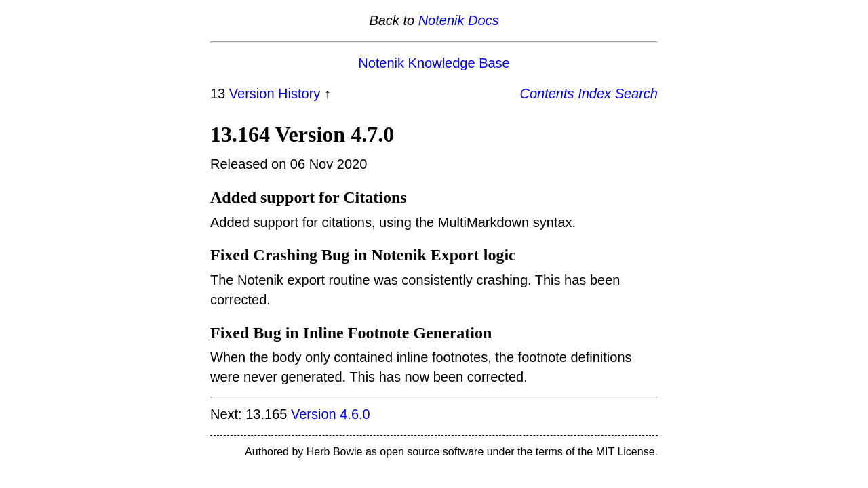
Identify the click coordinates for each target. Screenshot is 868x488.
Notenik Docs (459, 20)
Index (594, 94)
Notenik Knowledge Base (434, 63)
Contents (547, 94)
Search (636, 94)
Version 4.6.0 (331, 414)
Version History (275, 94)
